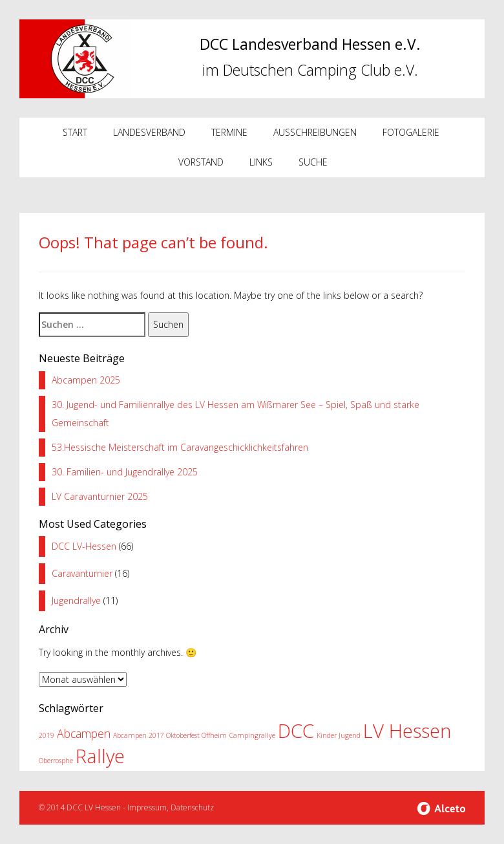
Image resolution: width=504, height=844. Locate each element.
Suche (313, 162)
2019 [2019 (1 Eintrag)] (47, 735)
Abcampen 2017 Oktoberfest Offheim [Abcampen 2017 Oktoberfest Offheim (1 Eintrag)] (170, 735)
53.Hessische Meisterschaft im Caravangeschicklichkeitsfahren (180, 447)
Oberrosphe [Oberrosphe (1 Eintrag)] (56, 761)
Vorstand (201, 162)
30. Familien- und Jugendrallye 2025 (125, 472)
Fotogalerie (411, 132)
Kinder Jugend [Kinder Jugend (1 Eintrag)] (339, 735)
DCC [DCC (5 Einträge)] (296, 731)
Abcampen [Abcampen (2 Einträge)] (84, 733)
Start (75, 132)
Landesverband (149, 132)
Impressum (147, 807)
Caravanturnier (82, 573)
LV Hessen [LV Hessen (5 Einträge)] (407, 731)
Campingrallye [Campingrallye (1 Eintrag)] (252, 735)
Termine (229, 132)
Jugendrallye (76, 601)
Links (261, 162)
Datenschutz (192, 807)
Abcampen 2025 (86, 380)
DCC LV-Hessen (84, 546)
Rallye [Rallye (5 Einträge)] (100, 756)
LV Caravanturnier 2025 (100, 496)
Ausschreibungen (315, 132)
